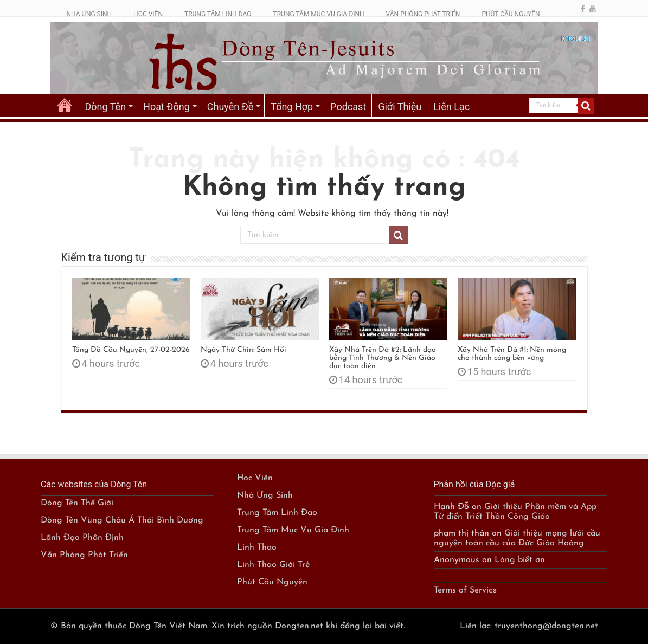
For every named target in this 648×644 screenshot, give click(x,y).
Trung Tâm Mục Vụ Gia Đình (293, 530)
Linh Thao (257, 548)
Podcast (348, 107)
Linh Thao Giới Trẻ (273, 565)
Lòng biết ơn (520, 560)
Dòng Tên (106, 107)
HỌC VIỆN (148, 14)
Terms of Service (465, 590)
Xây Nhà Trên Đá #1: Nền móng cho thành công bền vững (512, 354)
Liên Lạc (451, 107)
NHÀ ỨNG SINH (89, 14)
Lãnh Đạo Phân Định (82, 538)
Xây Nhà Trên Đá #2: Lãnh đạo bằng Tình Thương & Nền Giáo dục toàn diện (383, 358)
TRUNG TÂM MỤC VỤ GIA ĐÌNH (319, 14)
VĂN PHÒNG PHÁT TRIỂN (423, 14)
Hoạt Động (166, 107)
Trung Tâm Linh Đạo (277, 513)
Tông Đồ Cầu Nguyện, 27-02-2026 (131, 350)
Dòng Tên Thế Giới (77, 503)
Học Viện (255, 478)
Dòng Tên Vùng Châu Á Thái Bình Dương (122, 520)
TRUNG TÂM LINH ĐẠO (218, 14)
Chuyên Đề (230, 107)
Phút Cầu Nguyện (272, 582)
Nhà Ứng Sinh (265, 495)
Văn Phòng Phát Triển (84, 555)
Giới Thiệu (400, 107)
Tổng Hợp (292, 107)
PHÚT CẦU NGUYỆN (511, 14)
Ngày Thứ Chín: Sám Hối (243, 350)
